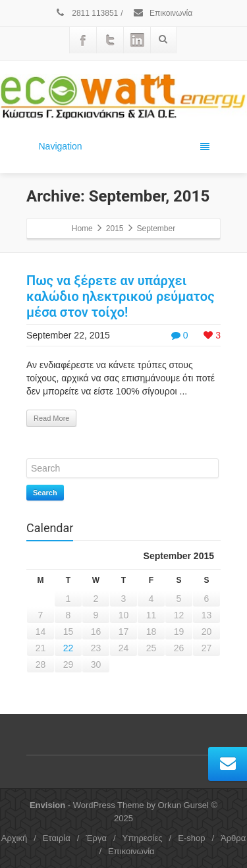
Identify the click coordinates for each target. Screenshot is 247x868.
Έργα (96, 838)
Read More (51, 418)
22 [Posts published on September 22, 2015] (69, 648)
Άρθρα (233, 838)
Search (45, 493)
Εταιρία (57, 838)
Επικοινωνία (162, 13)
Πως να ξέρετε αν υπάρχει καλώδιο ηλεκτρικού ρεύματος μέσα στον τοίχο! (121, 296)
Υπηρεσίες (143, 838)
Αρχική (14, 838)
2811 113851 (86, 13)
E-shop (191, 838)
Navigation (124, 146)
